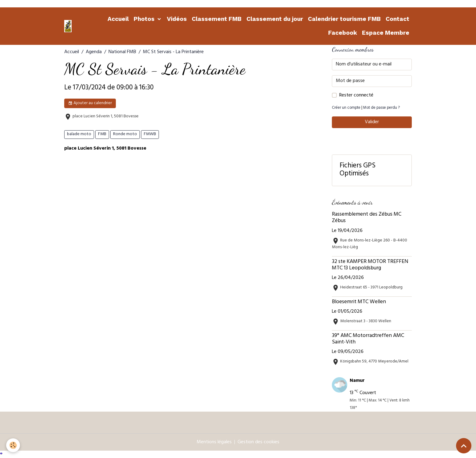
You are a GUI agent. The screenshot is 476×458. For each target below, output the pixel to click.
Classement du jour (275, 19)
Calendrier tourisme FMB (344, 19)
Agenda (94, 52)
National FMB (122, 52)
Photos (145, 19)
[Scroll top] (464, 446)
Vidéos (177, 19)
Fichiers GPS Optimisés (358, 170)
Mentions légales (214, 442)
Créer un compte (346, 108)
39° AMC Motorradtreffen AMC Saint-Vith (368, 339)
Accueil (118, 19)
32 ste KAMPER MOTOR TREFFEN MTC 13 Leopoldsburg (370, 265)
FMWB (150, 134)
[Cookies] (13, 445)
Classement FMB (217, 19)
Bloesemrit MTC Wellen (359, 302)
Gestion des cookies (258, 442)
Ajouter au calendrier (90, 103)
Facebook (343, 33)
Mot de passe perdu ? (382, 108)
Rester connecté (356, 96)
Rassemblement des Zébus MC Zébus (367, 218)
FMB (102, 134)
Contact (397, 19)
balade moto (79, 134)
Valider (372, 122)
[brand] (69, 26)
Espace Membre (386, 33)
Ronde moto (125, 134)
